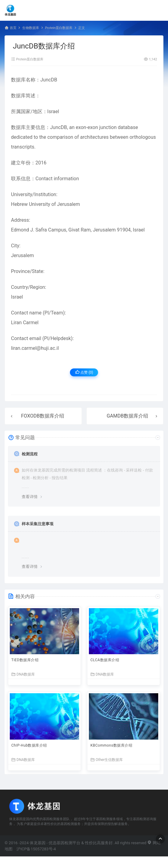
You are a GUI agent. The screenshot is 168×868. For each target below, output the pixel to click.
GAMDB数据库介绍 (127, 416)
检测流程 (30, 454)
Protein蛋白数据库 (58, 28)
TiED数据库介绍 (25, 660)
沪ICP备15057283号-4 (36, 849)
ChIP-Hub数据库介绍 (29, 745)
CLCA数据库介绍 (105, 660)
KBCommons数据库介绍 (111, 745)
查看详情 (30, 497)
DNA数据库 (23, 674)
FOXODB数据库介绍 (43, 416)
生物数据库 (31, 28)
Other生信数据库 (107, 760)
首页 (13, 28)
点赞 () (84, 372)
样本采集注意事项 (38, 524)
